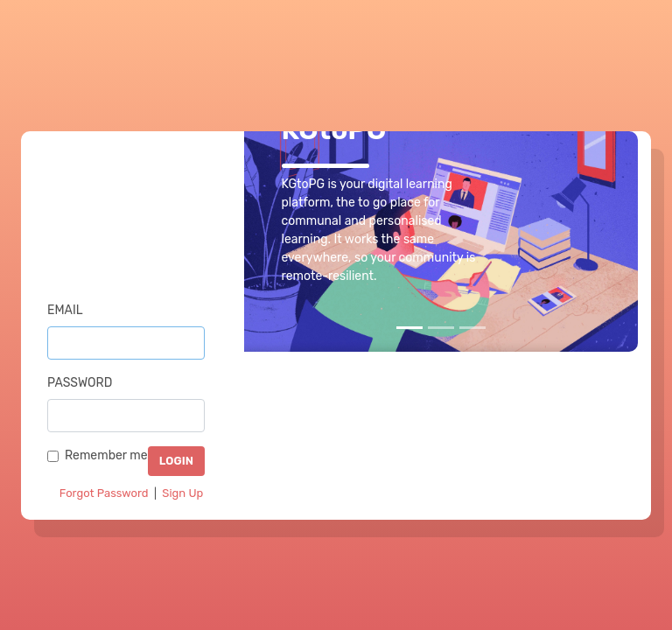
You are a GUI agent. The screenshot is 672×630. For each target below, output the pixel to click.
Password (80, 383)
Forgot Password (104, 493)
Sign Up (182, 493)
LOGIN (176, 461)
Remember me (106, 455)
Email (65, 310)
